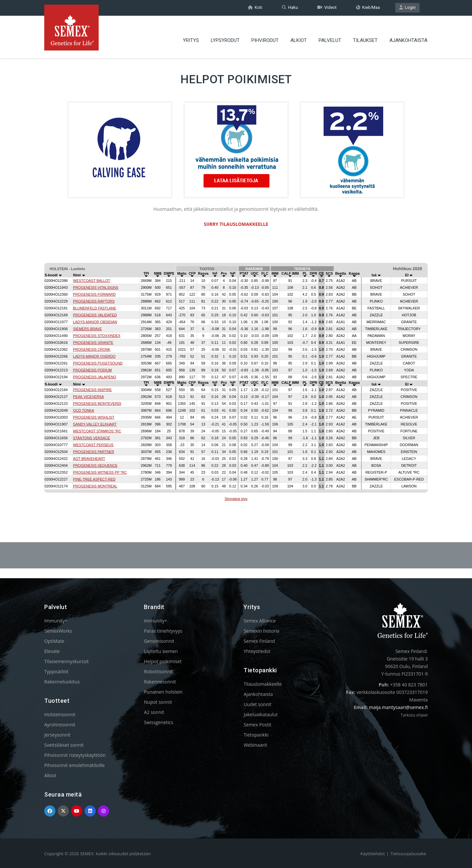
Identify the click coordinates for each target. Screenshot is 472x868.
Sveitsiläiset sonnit (64, 745)
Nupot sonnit (158, 702)
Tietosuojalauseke (408, 854)
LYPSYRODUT (225, 34)
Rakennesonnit (160, 682)
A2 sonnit (154, 712)
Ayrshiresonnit (60, 725)
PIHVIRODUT (265, 34)
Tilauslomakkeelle (263, 684)
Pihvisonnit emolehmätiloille (74, 765)
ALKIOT (299, 34)
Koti (255, 8)
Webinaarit (255, 745)
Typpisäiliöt (56, 671)
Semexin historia (261, 631)
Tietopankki (256, 735)
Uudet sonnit (257, 704)
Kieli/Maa (368, 8)
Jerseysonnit (57, 735)
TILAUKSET (365, 34)
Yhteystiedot (257, 651)
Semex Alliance (260, 621)
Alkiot (50, 775)
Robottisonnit (158, 671)
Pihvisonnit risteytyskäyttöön (75, 755)
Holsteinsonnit (60, 714)
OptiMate (54, 641)
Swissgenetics (158, 722)
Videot (327, 8)
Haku (290, 8)
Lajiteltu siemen (161, 651)
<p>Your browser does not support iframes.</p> (236, 383)
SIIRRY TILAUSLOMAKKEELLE (236, 224)
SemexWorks (58, 631)
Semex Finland (259, 641)
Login (407, 8)
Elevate (52, 651)
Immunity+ (56, 621)
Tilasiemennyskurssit (67, 661)
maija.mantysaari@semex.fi (398, 707)
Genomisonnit (159, 641)
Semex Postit (257, 725)
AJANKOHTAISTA (408, 34)
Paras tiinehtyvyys (163, 631)
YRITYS (191, 34)
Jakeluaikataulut (261, 714)
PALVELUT (330, 34)
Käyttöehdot (373, 854)
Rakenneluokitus (62, 682)
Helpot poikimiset (163, 661)
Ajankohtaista (258, 694)
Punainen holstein (163, 692)
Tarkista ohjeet (414, 715)
